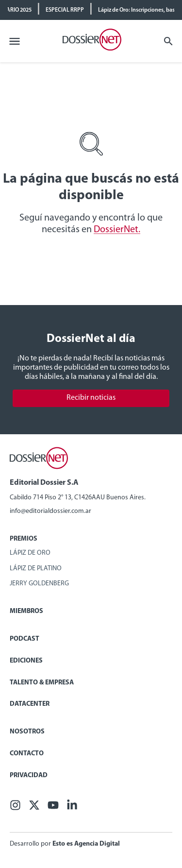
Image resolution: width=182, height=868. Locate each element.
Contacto (27, 754)
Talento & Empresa (42, 683)
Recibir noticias (91, 398)
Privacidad (29, 775)
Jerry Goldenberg (39, 584)
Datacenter (30, 704)
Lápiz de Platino (36, 569)
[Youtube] (53, 808)
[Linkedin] (72, 808)
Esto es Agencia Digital (86, 844)
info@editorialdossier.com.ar (50, 511)
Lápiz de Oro (30, 553)
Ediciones (26, 661)
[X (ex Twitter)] (34, 808)
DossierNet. (117, 230)
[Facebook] (15, 808)
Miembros (26, 611)
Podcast (25, 639)
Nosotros (27, 732)
